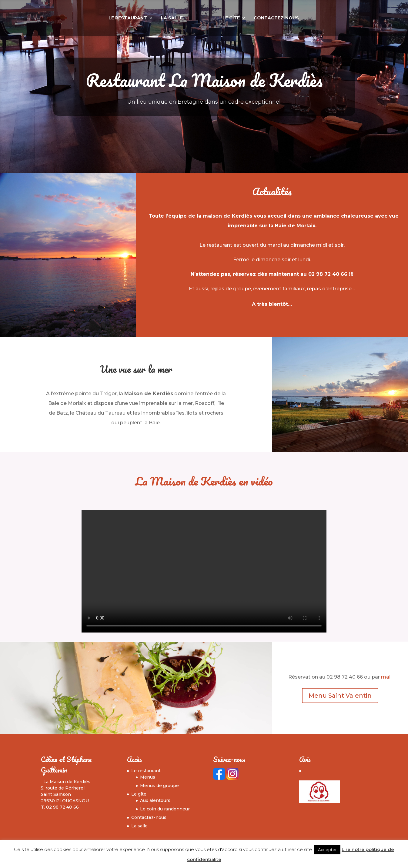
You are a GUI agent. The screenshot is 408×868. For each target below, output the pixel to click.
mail (386, 677)
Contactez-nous (290, 19)
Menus (148, 777)
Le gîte (245, 19)
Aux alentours (155, 800)
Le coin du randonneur (165, 809)
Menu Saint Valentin (340, 696)
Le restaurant (114, 19)
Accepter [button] (327, 850)
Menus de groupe (159, 786)
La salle (158, 19)
